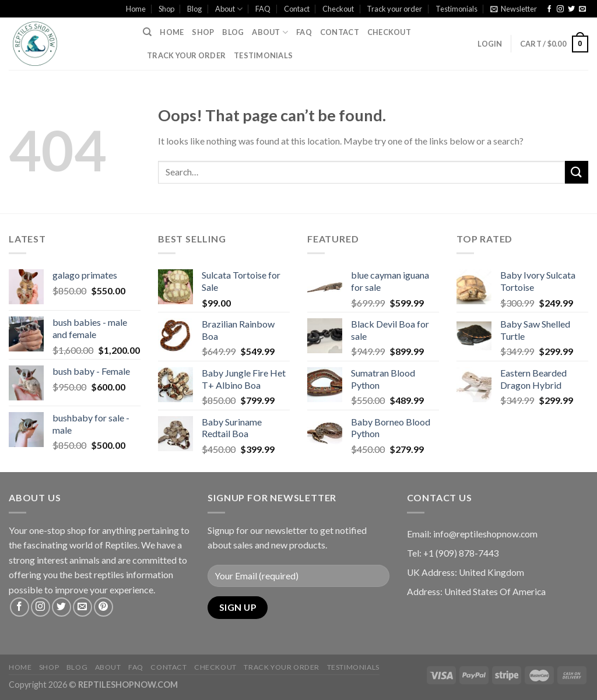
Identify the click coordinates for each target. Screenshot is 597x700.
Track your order (394, 9)
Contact (297, 9)
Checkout (338, 9)
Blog (194, 9)
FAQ (263, 9)
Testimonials (456, 9)
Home (136, 9)
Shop (166, 9)
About (229, 9)
